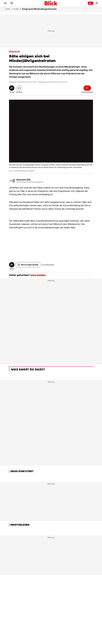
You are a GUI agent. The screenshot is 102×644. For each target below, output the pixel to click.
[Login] (97, 3)
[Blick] (51, 3)
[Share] (12, 88)
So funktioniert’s (48, 265)
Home (8, 9)
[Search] (12, 3)
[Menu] (5, 3)
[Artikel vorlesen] (19, 88)
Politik (16, 9)
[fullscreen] (51, 131)
